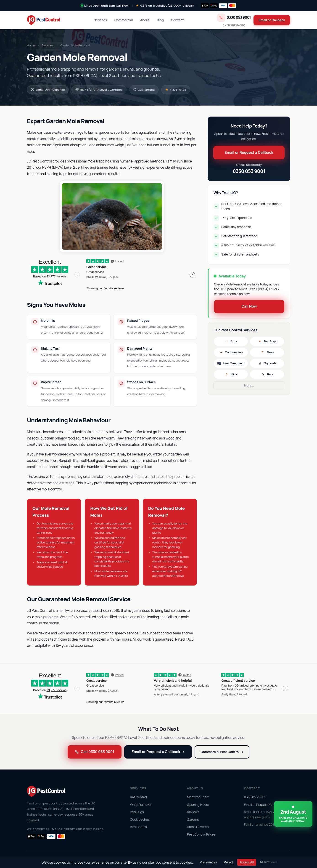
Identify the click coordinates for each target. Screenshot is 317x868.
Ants (231, 341)
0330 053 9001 (234, 18)
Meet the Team (198, 797)
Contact (177, 20)
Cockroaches (231, 352)
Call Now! (123, 5)
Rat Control (138, 797)
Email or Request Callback (263, 805)
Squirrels (267, 363)
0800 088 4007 (235, 25)
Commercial (124, 20)
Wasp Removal (141, 805)
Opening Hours (198, 805)
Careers (193, 819)
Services (100, 20)
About (145, 20)
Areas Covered (198, 827)
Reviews (193, 812)
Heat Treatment (231, 363)
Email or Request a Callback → (158, 752)
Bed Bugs (267, 341)
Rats (267, 374)
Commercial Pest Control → (222, 752)
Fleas (267, 352)
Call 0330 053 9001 (95, 752)
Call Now (249, 306)
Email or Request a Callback (249, 152)
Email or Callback (272, 20)
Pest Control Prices (201, 834)
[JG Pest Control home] (44, 20)
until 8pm (100, 5)
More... (249, 385)
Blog (160, 20)
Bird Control (139, 827)
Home (31, 45)
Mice (231, 374)
